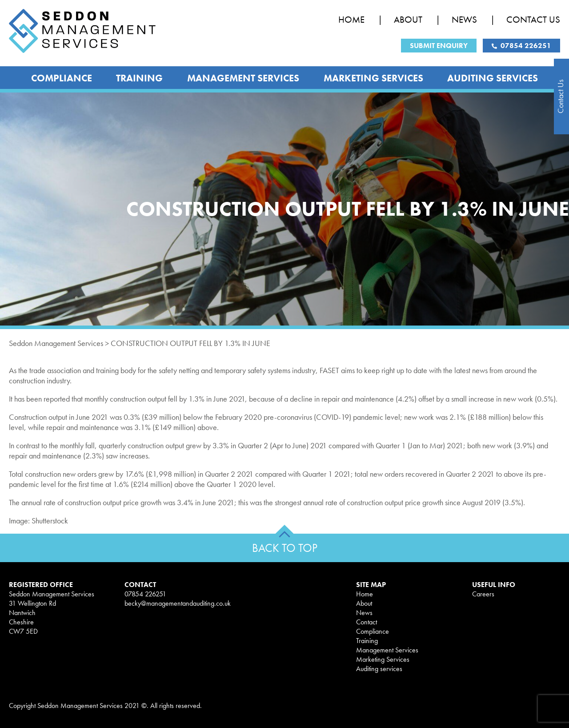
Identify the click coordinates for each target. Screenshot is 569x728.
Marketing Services (373, 78)
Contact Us (533, 19)
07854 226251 (521, 46)
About (408, 19)
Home (351, 19)
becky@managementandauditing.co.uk (178, 603)
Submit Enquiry (439, 46)
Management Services (243, 78)
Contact (367, 622)
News (464, 19)
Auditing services (493, 78)
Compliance (62, 78)
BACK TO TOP (285, 548)
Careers (483, 594)
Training (139, 78)
